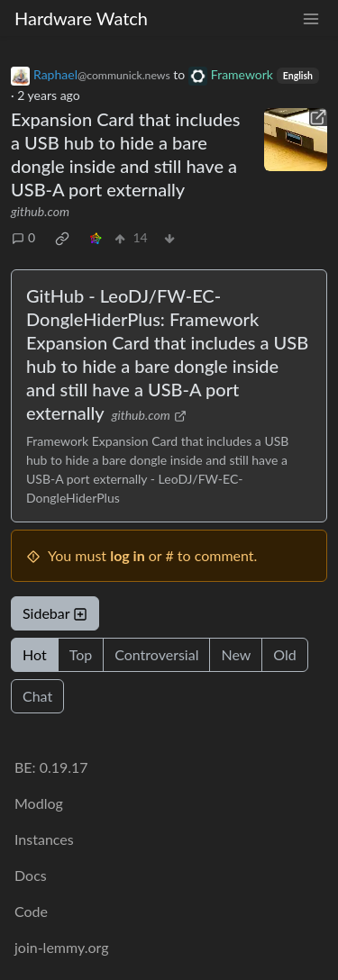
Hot (35, 654)
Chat (37, 696)
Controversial (156, 654)
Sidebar (55, 613)
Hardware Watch (81, 18)
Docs (31, 875)
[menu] (311, 18)
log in (128, 555)
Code (31, 911)
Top (81, 654)
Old (284, 654)
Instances (44, 839)
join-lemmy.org (61, 947)
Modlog (39, 803)
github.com (40, 211)
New (236, 654)
